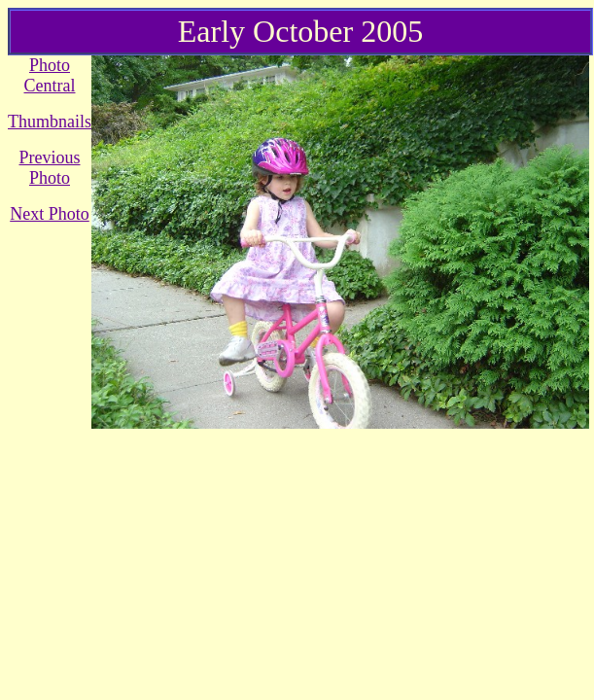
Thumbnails (50, 122)
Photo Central (50, 75)
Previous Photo (50, 168)
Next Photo (50, 214)
